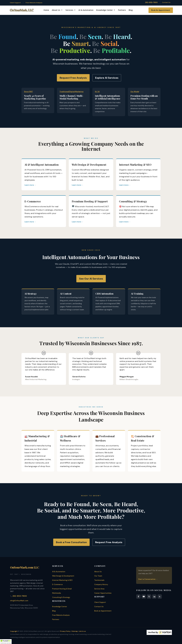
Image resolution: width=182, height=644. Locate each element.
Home (46, 10)
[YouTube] (144, 597)
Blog (131, 10)
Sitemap (75, 631)
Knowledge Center (104, 10)
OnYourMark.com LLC (25, 567)
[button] (6, 642)
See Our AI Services (91, 279)
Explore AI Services (107, 78)
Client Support (15, 3)
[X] (149, 597)
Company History (101, 584)
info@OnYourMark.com (19, 601)
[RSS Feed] (160, 597)
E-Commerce (57, 584)
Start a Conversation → (148, 579)
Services (69, 10)
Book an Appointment (103, 611)
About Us (56, 10)
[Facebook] (138, 597)
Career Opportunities (103, 593)
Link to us (82, 631)
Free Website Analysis (34, 3)
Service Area (99, 589)
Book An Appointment (161, 10)
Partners (122, 10)
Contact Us (166, 2)
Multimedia (57, 593)
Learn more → (30, 185)
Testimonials (99, 580)
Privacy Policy (65, 631)
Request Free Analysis (73, 78)
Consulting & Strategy (61, 597)
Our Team (98, 576)
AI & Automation (86, 10)
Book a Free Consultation (71, 542)
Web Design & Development (63, 576)
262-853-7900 (151, 2)
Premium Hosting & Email (62, 589)
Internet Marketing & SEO (62, 580)
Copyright (14, 631)
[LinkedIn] (154, 597)
